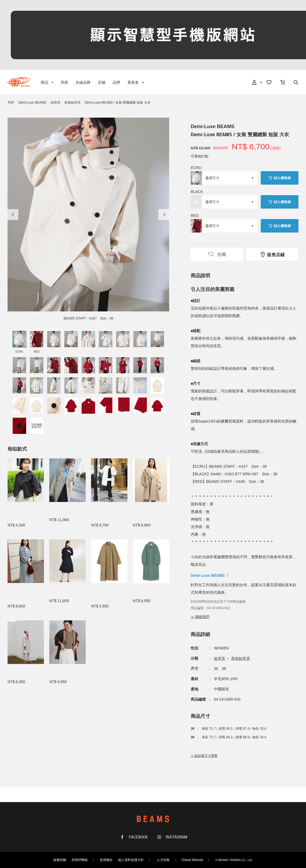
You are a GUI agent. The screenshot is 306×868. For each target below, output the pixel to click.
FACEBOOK (138, 837)
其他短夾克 (72, 103)
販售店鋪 (272, 254)
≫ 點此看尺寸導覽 (204, 756)
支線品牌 (83, 82)
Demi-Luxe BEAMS (32, 103)
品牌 (116, 82)
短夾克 (55, 103)
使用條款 (106, 860)
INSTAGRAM (176, 837)
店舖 (102, 82)
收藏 (217, 254)
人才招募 (163, 860)
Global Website (192, 860)
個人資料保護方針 (131, 860)
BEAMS (19, 82)
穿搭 (64, 82)
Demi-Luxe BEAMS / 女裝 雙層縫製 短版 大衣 (118, 103)
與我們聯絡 (80, 860)
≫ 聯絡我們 (200, 617)
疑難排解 (60, 860)
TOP (11, 103)
